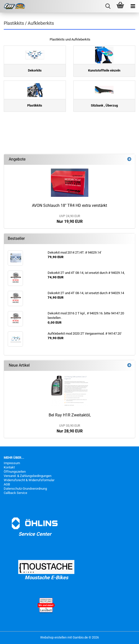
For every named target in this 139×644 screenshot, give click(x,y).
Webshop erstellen (53, 637)
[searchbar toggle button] (108, 6)
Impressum (12, 463)
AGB (7, 484)
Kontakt (9, 467)
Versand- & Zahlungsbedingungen (28, 476)
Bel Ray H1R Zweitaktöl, (70, 415)
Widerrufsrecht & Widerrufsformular (29, 480)
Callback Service (15, 493)
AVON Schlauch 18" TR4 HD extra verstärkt (69, 205)
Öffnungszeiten (15, 472)
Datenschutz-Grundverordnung (25, 489)
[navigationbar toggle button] (133, 6)
